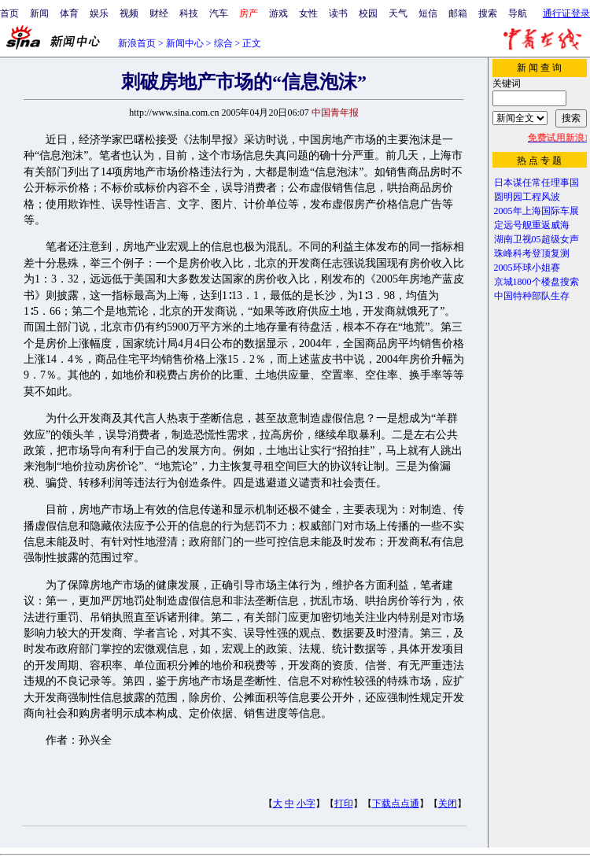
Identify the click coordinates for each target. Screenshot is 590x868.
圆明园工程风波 (527, 197)
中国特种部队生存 (532, 296)
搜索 (488, 13)
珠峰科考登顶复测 (532, 253)
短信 (428, 13)
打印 (344, 803)
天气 (398, 13)
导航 (518, 13)
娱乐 (99, 13)
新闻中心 (185, 43)
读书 (338, 13)
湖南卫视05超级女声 (537, 239)
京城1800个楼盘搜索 (537, 282)
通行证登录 (566, 13)
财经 (159, 13)
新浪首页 (137, 43)
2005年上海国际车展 (537, 211)
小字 (306, 803)
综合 (223, 43)
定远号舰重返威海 (532, 225)
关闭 (448, 803)
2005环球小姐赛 (527, 268)
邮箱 (458, 13)
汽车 (219, 13)
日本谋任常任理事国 (537, 183)
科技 (189, 13)
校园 (368, 13)
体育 (69, 13)
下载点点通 (396, 803)
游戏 (278, 13)
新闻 (39, 13)
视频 (129, 13)
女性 (308, 13)
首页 (9, 13)
